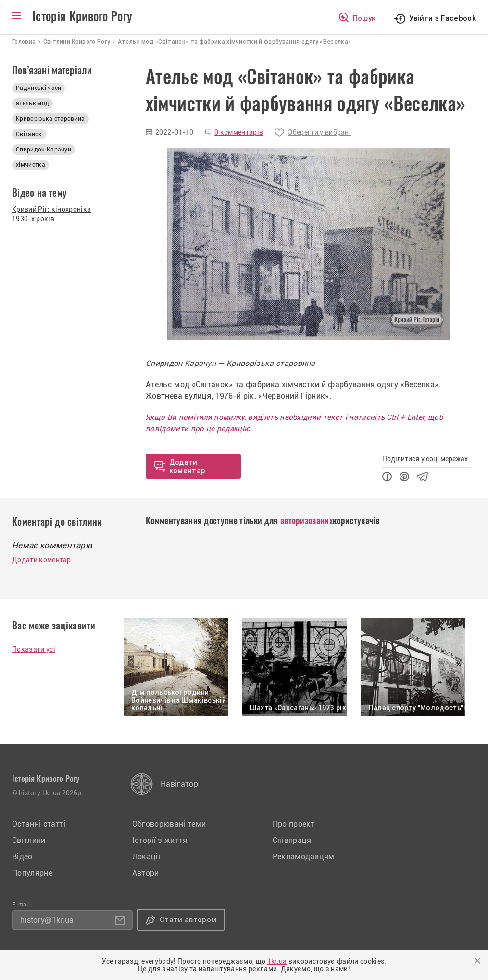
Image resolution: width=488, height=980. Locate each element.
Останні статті (39, 824)
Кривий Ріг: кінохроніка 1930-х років (51, 214)
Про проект (294, 824)
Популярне (32, 873)
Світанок (29, 134)
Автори (146, 873)
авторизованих (307, 521)
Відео (22, 857)
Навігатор (179, 784)
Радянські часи (38, 88)
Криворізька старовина (50, 119)
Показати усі (34, 649)
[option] (308, 244)
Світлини (29, 840)
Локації (146, 857)
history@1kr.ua (47, 920)
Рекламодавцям (304, 857)
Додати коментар (42, 560)
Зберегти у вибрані (319, 132)
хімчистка (31, 165)
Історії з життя (160, 840)
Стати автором (188, 920)
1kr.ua (277, 961)
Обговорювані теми (169, 824)
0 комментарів (239, 132)
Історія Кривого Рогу (82, 16)
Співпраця (292, 840)
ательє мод (32, 103)
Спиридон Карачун (44, 150)
